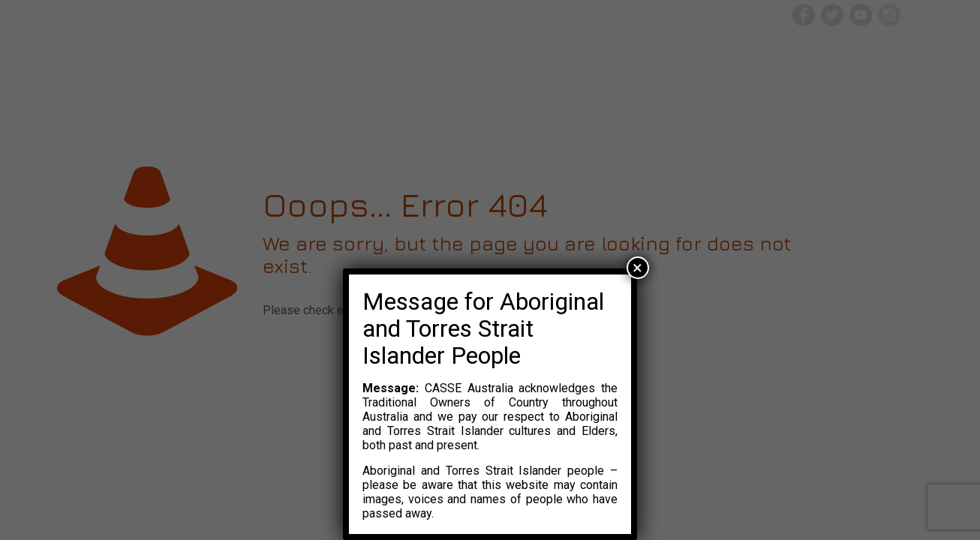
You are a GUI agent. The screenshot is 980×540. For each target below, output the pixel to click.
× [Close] (637, 268)
